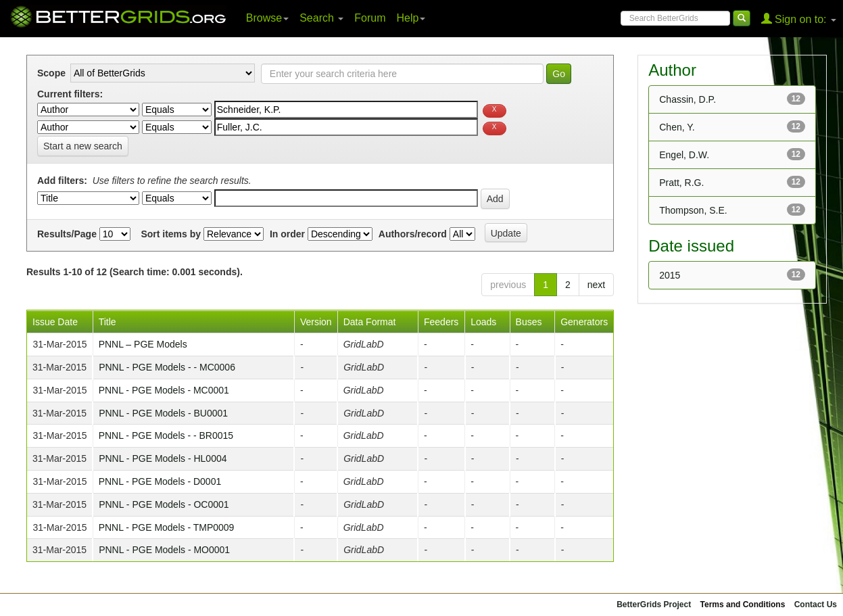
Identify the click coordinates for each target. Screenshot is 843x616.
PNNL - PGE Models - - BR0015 (166, 435)
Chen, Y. (677, 127)
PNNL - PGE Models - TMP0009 (167, 527)
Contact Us (816, 605)
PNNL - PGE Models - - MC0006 (167, 367)
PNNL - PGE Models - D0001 (160, 481)
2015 (670, 275)
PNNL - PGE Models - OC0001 (164, 504)
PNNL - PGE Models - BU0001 (163, 413)
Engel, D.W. (684, 155)
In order (287, 234)
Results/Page (67, 234)
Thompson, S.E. (693, 210)
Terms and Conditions (743, 605)
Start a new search (83, 146)
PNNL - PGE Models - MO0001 (164, 550)
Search (321, 18)
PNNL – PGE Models (143, 344)
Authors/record (413, 234)
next (596, 285)
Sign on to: (799, 19)
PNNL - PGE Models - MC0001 (164, 390)
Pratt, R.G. (681, 183)
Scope (51, 73)
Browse (267, 18)
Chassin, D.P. (688, 99)
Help (411, 18)
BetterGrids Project (654, 605)
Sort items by (171, 234)
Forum (370, 18)
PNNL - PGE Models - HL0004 (163, 458)
